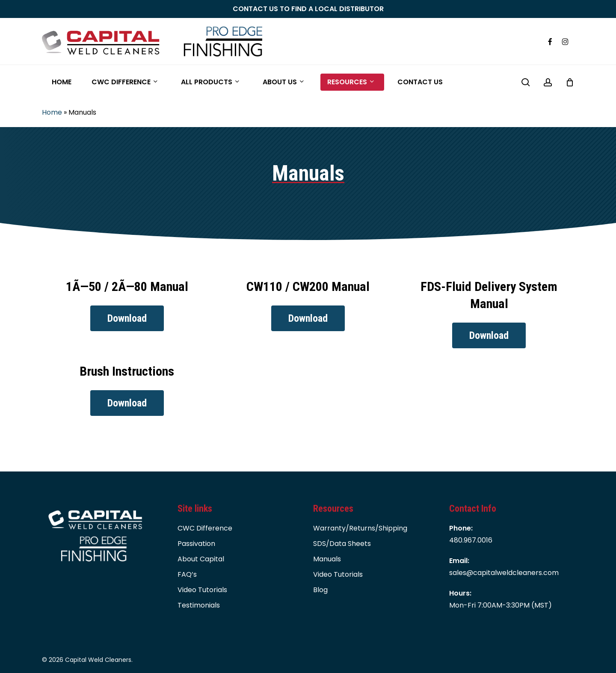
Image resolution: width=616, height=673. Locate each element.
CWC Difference (205, 528)
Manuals (327, 559)
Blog (320, 590)
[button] (127, 318)
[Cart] (570, 82)
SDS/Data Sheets (342, 544)
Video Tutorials (202, 590)
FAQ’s (187, 574)
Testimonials (199, 605)
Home (52, 112)
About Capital (201, 559)
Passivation (196, 544)
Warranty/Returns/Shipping (360, 528)
